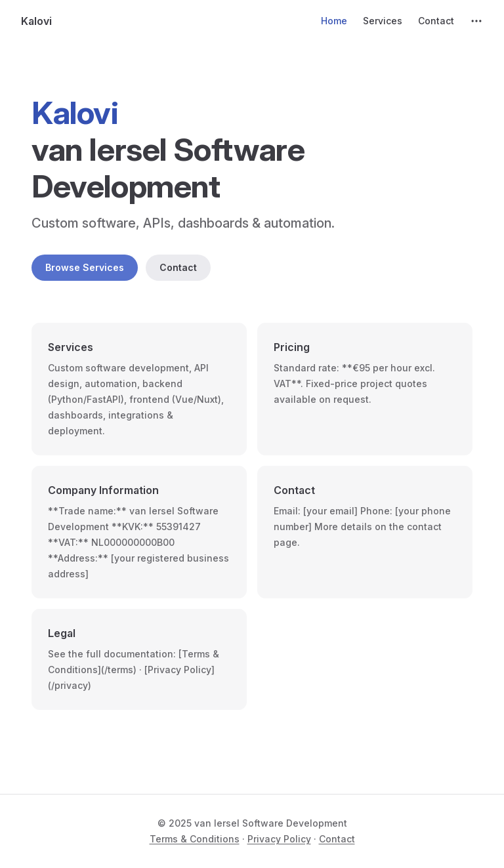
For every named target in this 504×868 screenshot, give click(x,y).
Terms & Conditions (195, 839)
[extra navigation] (476, 21)
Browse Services (85, 267)
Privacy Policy (279, 839)
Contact (178, 267)
